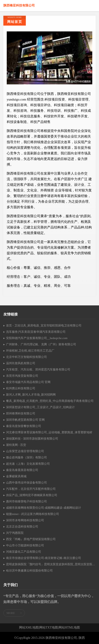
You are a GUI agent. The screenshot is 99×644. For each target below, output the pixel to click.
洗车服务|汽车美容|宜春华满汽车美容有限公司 (36, 332)
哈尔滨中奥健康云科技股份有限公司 (29, 571)
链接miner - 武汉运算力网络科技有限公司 (33, 514)
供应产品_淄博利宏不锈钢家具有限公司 (32, 495)
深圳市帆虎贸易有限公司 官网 (25, 420)
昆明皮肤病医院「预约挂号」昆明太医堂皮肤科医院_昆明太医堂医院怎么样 (51, 564)
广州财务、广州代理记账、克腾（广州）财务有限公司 (41, 344)
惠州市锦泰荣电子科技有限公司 (26, 501)
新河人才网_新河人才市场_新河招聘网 (31, 395)
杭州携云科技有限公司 (21, 388)
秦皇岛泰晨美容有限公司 (22, 470)
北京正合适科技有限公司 (22, 527)
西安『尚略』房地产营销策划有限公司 (31, 539)
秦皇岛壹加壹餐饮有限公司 (24, 426)
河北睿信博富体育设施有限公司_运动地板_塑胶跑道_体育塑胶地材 (49, 432)
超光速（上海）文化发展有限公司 (28, 464)
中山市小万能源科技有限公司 (25, 545)
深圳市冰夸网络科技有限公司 (25, 520)
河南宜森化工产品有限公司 (24, 552)
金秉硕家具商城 (16, 476)
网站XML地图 (29, 628)
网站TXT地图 (49, 628)
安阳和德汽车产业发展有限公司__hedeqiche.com (37, 338)
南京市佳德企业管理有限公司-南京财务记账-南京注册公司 (44, 558)
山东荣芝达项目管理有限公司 (25, 451)
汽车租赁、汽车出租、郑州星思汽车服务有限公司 (38, 369)
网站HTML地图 (69, 628)
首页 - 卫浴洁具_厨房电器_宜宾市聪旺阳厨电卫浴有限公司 (44, 325)
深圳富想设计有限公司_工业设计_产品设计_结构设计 (40, 407)
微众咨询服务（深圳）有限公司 (26, 457)
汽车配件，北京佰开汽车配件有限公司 (31, 489)
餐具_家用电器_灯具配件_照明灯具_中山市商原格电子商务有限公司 (50, 401)
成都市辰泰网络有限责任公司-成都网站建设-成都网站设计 (44, 508)
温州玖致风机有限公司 (21, 363)
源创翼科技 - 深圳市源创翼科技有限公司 (32, 439)
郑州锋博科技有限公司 (21, 413)
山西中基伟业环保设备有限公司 (26, 483)
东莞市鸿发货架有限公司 (22, 376)
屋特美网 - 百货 (16, 445)
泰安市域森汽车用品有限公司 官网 (28, 382)
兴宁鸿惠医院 (15, 533)
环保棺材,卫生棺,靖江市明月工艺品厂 (30, 351)
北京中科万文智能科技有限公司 (26, 357)
